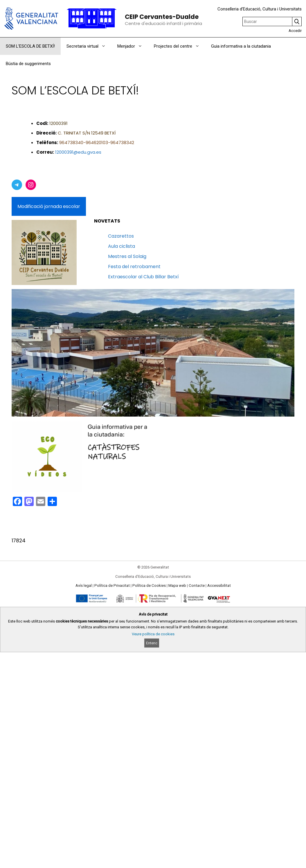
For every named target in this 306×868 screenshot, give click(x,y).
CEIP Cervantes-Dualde (162, 17)
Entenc (152, 643)
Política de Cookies (149, 585)
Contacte (197, 585)
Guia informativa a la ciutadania (241, 46)
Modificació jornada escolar (49, 206)
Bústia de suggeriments (28, 64)
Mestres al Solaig (127, 256)
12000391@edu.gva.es (78, 152)
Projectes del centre (180, 46)
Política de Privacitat (112, 585)
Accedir (295, 31)
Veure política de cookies (153, 634)
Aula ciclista (122, 246)
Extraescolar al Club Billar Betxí (143, 277)
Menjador (133, 46)
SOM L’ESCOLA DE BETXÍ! (30, 46)
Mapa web (177, 585)
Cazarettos (121, 236)
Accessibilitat (219, 585)
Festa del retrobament (134, 267)
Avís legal (84, 585)
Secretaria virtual (89, 46)
